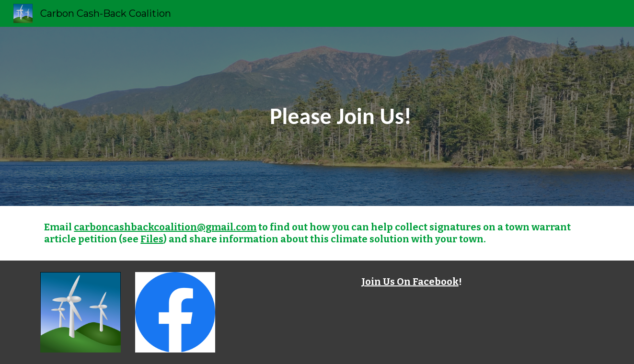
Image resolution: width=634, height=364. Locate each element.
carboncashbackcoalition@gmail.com (165, 227)
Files (152, 239)
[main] (341, 116)
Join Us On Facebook (410, 282)
